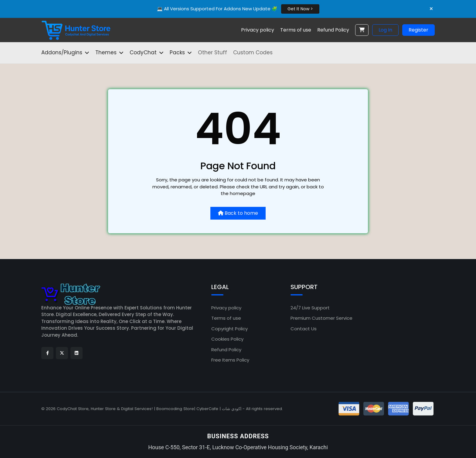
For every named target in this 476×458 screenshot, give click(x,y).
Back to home (238, 213)
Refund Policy (226, 350)
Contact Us (304, 329)
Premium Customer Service (321, 318)
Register (418, 30)
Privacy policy (226, 308)
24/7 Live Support (310, 308)
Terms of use (226, 318)
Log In (385, 30)
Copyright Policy (229, 329)
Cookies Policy (227, 339)
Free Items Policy (230, 360)
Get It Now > (300, 9)
